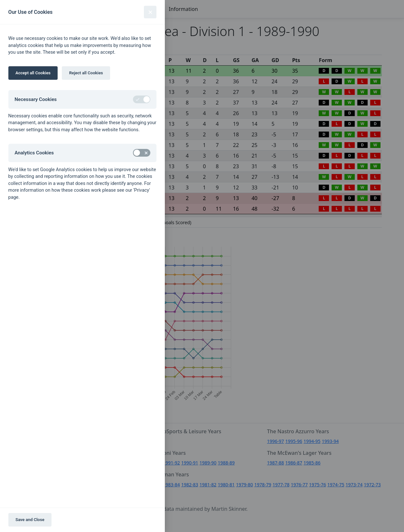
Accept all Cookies (33, 73)
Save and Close (30, 520)
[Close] (150, 12)
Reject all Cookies (86, 73)
